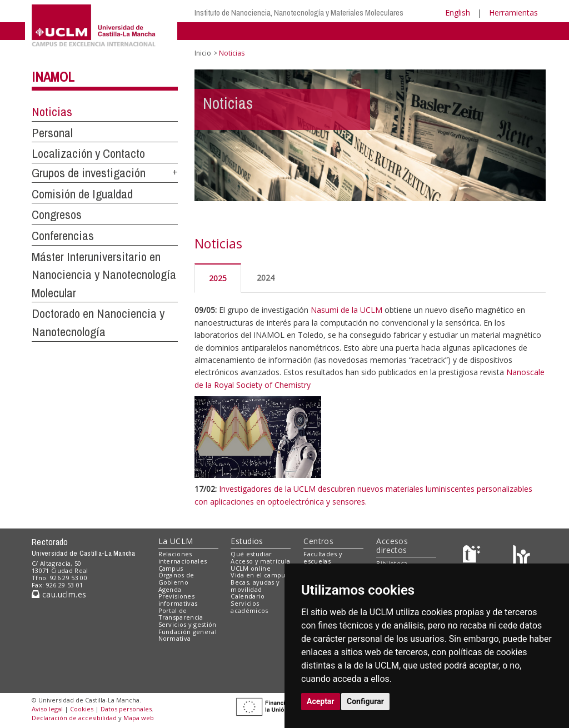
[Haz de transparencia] (473, 557)
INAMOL (53, 77)
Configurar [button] (365, 701)
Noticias (52, 112)
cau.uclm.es (59, 594)
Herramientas (513, 13)
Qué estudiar (251, 554)
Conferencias (63, 236)
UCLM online (251, 568)
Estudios (247, 541)
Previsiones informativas (178, 600)
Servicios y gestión (188, 624)
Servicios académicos (249, 607)
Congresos (57, 215)
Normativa (175, 638)
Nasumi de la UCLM (346, 310)
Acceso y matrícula (260, 561)
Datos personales (126, 709)
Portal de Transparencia (181, 614)
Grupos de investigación (89, 173)
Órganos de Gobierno (176, 579)
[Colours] (521, 557)
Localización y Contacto (88, 153)
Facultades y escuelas (323, 557)
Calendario (248, 596)
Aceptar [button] (321, 701)
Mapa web (139, 718)
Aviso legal (47, 709)
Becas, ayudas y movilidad (255, 586)
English (458, 13)
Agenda (170, 589)
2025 (218, 278)
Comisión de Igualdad (82, 194)
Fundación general (188, 632)
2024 (266, 278)
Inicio (203, 53)
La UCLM (176, 541)
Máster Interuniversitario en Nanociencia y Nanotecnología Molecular (104, 275)
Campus (171, 568)
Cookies (82, 709)
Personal (52, 133)
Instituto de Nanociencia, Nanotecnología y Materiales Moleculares (299, 13)
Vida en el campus (259, 575)
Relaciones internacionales (183, 557)
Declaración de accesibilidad (74, 718)
